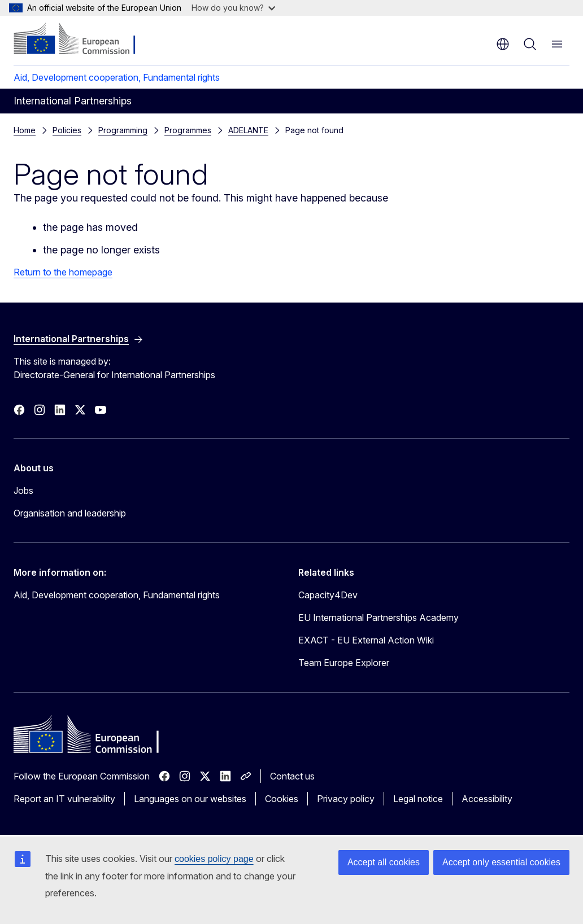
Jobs (23, 491)
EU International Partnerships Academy (378, 618)
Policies (67, 130)
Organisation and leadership (70, 513)
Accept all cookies (384, 862)
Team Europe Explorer (344, 663)
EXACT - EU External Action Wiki (366, 640)
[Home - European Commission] (82, 40)
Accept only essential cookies (501, 862)
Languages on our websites (190, 799)
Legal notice (418, 799)
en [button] (503, 44)
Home (25, 130)
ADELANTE (248, 130)
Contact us (292, 776)
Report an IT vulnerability (64, 799)
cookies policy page (214, 859)
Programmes (188, 130)
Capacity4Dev (328, 595)
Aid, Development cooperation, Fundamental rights (117, 77)
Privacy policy (346, 799)
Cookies (282, 799)
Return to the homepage (63, 272)
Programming (123, 130)
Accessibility (487, 799)
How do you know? (233, 8)
